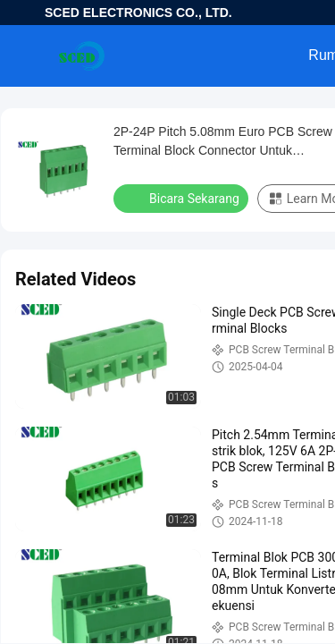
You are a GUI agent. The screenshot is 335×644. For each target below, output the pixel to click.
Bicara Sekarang (183, 198)
